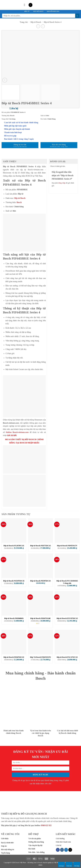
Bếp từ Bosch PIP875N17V (67, 546)
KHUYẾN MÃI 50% (53, 11)
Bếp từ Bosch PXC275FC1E (67, 657)
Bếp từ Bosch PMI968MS (14, 618)
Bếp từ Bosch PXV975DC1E (67, 618)
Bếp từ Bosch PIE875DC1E (40, 581)
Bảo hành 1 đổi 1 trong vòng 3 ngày (19, 139)
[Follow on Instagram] (62, 850)
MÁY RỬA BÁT (38, 11)
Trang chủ (24, 22)
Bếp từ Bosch (36, 22)
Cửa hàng (77, 864)
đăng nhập (62, 183)
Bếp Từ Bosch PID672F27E (40, 657)
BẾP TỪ (27, 11)
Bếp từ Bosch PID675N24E (40, 618)
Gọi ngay (61, 864)
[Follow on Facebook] (58, 850)
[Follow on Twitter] (66, 850)
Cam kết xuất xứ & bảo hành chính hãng (21, 123)
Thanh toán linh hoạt (13, 132)
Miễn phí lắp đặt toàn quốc (15, 126)
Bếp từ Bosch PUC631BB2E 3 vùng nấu (67, 582)
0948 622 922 (46, 825)
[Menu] (25, 5)
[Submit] (77, 16)
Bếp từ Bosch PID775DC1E (40, 546)
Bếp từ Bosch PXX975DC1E (14, 581)
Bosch (19, 202)
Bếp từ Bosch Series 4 (53, 22)
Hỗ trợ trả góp (10, 136)
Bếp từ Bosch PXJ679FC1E (14, 546)
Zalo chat (69, 864)
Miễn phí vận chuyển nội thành (17, 129)
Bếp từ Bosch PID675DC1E (14, 657)
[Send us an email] (70, 850)
